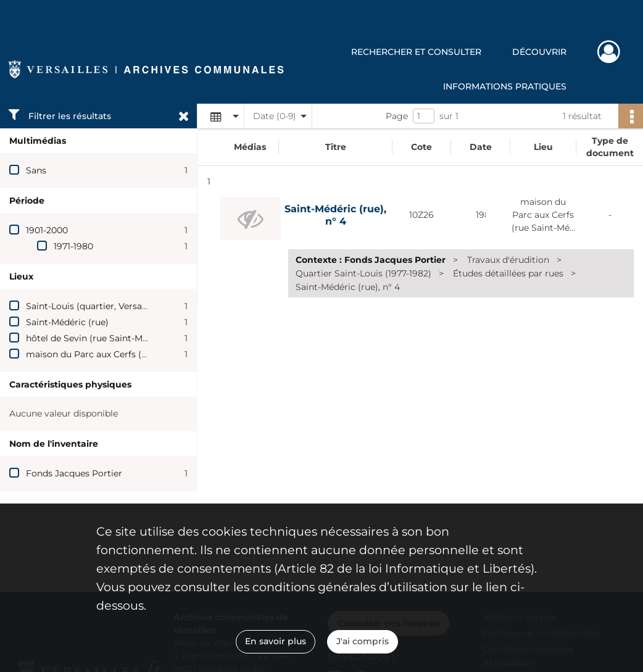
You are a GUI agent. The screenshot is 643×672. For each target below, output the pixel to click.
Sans (36, 170)
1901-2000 (47, 230)
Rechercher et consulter (416, 52)
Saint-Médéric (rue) (67, 322)
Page (397, 116)
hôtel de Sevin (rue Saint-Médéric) (99, 338)
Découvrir (539, 52)
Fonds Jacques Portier (74, 473)
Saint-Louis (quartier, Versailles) (94, 306)
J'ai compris (363, 641)
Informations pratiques (505, 86)
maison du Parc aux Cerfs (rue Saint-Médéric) (123, 354)
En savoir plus (276, 641)
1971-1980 (73, 246)
